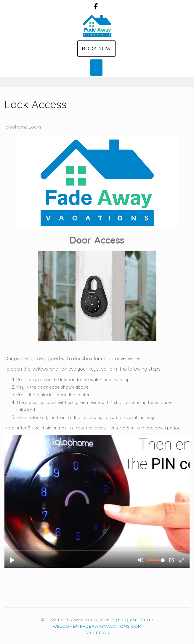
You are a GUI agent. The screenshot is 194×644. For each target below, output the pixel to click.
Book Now (96, 48)
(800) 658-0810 (133, 620)
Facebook (97, 633)
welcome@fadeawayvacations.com (97, 626)
